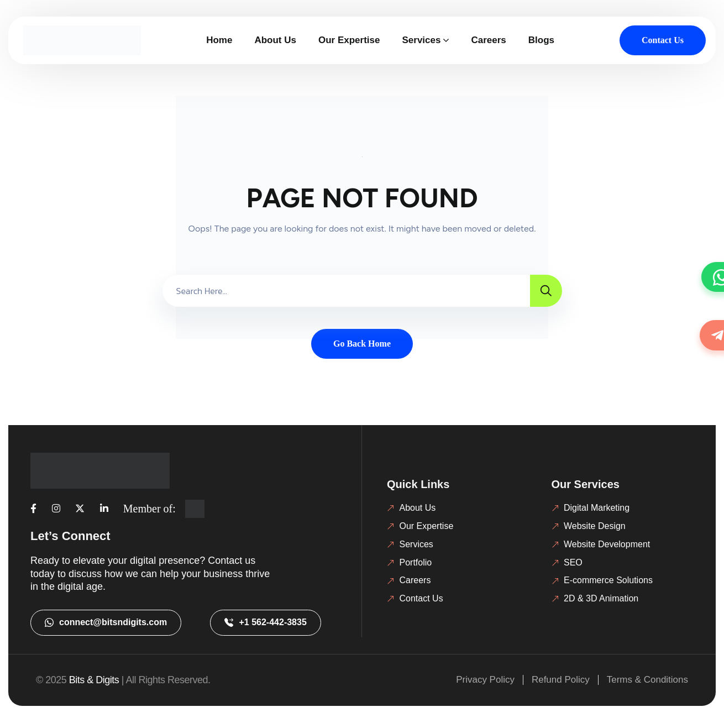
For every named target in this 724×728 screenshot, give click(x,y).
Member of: (149, 509)
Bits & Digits (94, 680)
